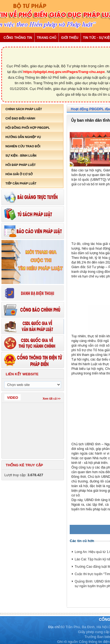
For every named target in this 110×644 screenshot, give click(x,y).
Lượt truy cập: (24, 475)
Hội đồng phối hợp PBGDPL (28, 128)
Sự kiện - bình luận (21, 156)
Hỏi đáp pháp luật (21, 165)
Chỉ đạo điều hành (20, 118)
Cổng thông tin (18, 38)
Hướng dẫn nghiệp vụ (23, 137)
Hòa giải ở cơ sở (19, 174)
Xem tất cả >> (52, 399)
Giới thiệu (70, 38)
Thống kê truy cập (24, 465)
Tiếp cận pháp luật (21, 183)
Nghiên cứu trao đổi (23, 146)
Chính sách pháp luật (24, 109)
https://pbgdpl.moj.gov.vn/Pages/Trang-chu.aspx (64, 72)
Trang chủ (47, 38)
